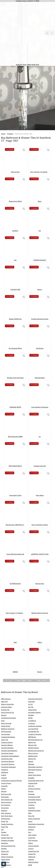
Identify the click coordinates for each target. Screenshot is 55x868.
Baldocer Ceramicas (10, 795)
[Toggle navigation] (52, 33)
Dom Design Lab (9, 865)
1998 (38, 746)
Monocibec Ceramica (37, 833)
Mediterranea (35, 822)
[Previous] (4, 746)
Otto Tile (33, 852)
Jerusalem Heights (36, 778)
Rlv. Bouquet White (15, 414)
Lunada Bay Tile (36, 797)
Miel (15, 708)
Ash (15, 326)
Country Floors (8, 849)
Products (10, 200)
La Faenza (33, 789)
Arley (5, 786)
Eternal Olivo (40, 649)
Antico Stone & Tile (9, 778)
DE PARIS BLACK (15, 649)
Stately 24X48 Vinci (15, 385)
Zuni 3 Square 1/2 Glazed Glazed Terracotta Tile (40, 238)
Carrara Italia (7, 800)
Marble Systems (36, 814)
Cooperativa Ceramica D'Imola (13, 846)
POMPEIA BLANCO (40, 326)
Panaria (33, 857)
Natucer (33, 838)
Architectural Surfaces (10, 784)
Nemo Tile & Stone (37, 841)
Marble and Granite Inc (38, 816)
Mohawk (33, 830)
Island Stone (34, 776)
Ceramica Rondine (9, 814)
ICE (40, 296)
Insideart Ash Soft (40, 532)
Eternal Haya (15, 238)
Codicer (5, 841)
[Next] (48, 746)
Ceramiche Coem (9, 825)
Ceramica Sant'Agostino (11, 816)
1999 (44, 746)
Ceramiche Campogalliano (12, 822)
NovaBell (33, 844)
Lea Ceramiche (35, 795)
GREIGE (15, 738)
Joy (40, 502)
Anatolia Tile (7, 776)
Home (3, 200)
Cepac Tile (6, 805)
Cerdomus (6, 836)
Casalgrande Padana (10, 803)
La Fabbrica (34, 786)
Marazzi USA (34, 811)
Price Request (10, 215)
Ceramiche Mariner (9, 827)
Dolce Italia (6, 863)
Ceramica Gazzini (9, 808)
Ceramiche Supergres (10, 833)
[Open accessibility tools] (4, 864)
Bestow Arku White (15, 267)
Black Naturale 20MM (15, 502)
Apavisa (6, 781)
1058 (30, 746)
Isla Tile (33, 773)
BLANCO (15, 296)
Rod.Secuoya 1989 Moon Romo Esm (15, 591)
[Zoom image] (24, 216)
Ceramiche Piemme (9, 830)
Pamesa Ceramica (36, 855)
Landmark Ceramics (37, 792)
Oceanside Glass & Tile (37, 846)
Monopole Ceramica (37, 836)
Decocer (6, 857)
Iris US (32, 770)
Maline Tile (34, 808)
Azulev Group (7, 792)
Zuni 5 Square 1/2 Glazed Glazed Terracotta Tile (15, 679)
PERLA (40, 708)
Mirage (32, 827)
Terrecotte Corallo (15, 561)
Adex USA (6, 767)
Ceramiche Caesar (9, 819)
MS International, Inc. (37, 805)
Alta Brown (40, 414)
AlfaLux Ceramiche (9, 770)
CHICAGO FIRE (15, 355)
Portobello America (37, 865)
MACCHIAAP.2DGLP (15, 532)
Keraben (33, 781)
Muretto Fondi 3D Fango (15, 444)
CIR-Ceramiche (8, 797)
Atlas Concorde (8, 789)
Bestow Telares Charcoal (40, 679)
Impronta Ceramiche (37, 765)
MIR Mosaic (34, 803)
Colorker (6, 844)
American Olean (8, 773)
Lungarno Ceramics (37, 800)
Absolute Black (40, 444)
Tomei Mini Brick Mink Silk (15, 620)
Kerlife (32, 784)
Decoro (40, 738)
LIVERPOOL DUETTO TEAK (40, 620)
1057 (24, 746)
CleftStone (6, 838)
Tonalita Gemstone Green (40, 385)
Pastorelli (33, 860)
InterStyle (33, 767)
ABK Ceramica (8, 765)
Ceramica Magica (9, 811)
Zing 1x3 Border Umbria (40, 591)
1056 (18, 746)
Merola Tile (34, 825)
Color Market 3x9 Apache (40, 473)
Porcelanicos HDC (36, 863)
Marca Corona (35, 819)
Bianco (40, 355)
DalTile (6, 855)
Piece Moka (40, 561)
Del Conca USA (8, 860)
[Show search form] (47, 33)
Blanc (40, 267)
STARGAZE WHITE (15, 473)
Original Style (35, 849)
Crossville (6, 852)
